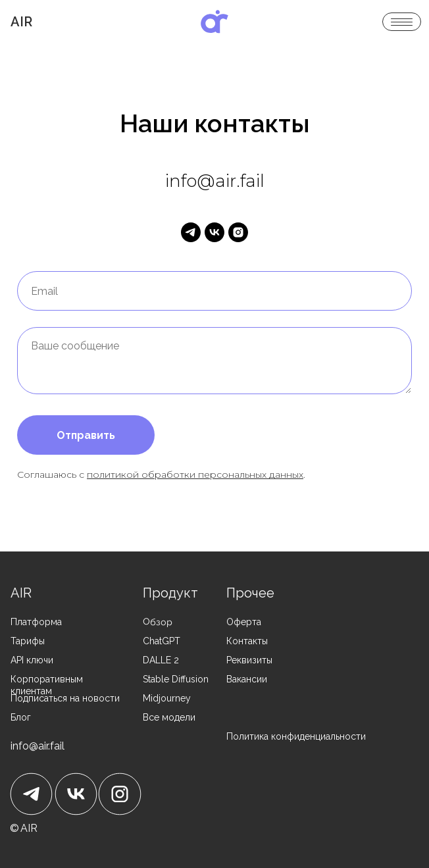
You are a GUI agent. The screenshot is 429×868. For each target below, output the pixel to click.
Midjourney (167, 698)
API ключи (32, 660)
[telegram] (191, 232)
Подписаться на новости (65, 698)
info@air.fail (38, 746)
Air (21, 22)
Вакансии (247, 679)
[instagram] (238, 232)
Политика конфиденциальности (296, 736)
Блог (21, 717)
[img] (214, 22)
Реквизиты (249, 660)
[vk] (214, 232)
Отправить (86, 435)
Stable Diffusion (176, 679)
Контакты (247, 641)
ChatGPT (162, 641)
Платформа (36, 622)
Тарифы (28, 641)
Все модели (169, 717)
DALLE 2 (161, 660)
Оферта (244, 622)
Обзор (158, 622)
